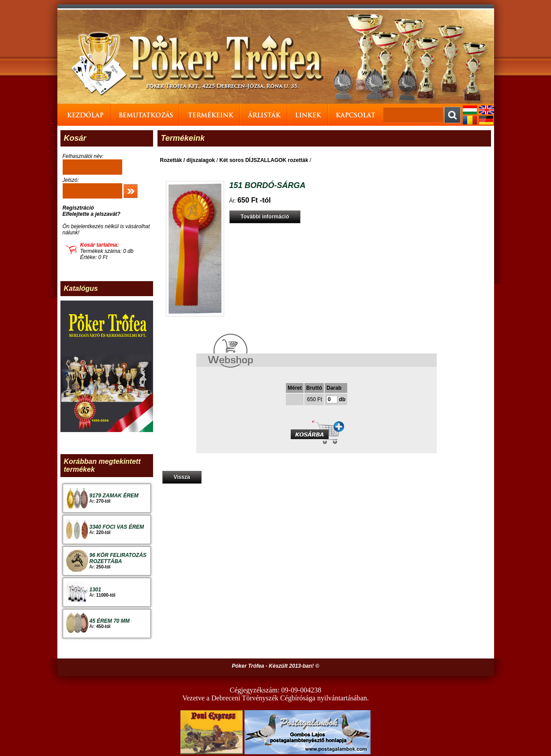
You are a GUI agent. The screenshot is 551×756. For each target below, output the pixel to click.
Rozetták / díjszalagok (188, 160)
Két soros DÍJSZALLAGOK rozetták (264, 160)
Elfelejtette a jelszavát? (92, 214)
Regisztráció (78, 208)
